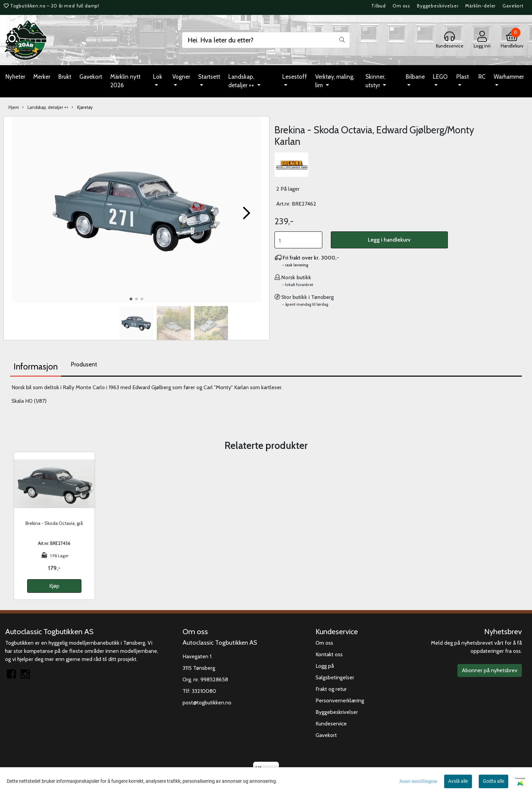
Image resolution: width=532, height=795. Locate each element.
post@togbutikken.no (207, 703)
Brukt (65, 77)
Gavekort (513, 6)
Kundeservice (331, 724)
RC (482, 77)
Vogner (181, 77)
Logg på (325, 666)
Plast (463, 77)
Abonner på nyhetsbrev (490, 670)
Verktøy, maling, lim (335, 81)
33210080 (204, 691)
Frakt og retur (331, 689)
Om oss (401, 6)
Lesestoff (295, 77)
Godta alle (493, 781)
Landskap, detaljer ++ (242, 81)
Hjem (14, 107)
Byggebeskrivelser (438, 6)
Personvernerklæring (340, 701)
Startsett (209, 77)
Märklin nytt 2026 (125, 81)
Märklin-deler (480, 6)
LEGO (440, 77)
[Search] (266, 40)
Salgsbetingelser (335, 677)
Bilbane (415, 77)
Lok (158, 77)
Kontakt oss (329, 654)
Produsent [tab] (84, 364)
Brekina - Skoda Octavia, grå (54, 523)
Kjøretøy (82, 108)
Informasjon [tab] (36, 366)
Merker (42, 77)
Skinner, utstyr (375, 81)
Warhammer (509, 77)
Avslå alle (458, 781)
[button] (131, 299)
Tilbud (378, 6)
